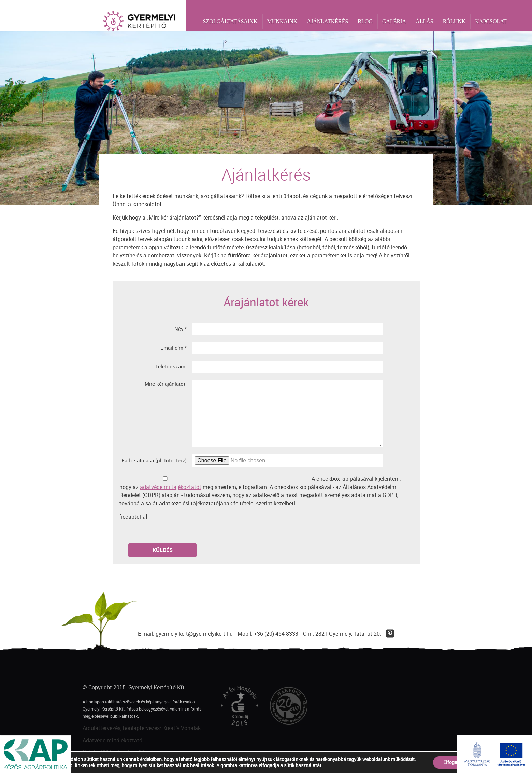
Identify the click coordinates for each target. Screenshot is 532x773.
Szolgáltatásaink (230, 21)
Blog (365, 21)
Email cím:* (174, 348)
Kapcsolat (491, 21)
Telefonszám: (171, 366)
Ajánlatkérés (327, 21)
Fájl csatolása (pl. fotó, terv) (154, 460)
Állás (425, 21)
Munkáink (282, 21)
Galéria (394, 21)
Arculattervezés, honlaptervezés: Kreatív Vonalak (142, 728)
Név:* (181, 329)
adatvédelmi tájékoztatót (171, 487)
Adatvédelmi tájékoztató (112, 740)
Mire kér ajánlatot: (166, 384)
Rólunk (454, 21)
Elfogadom (455, 762)
